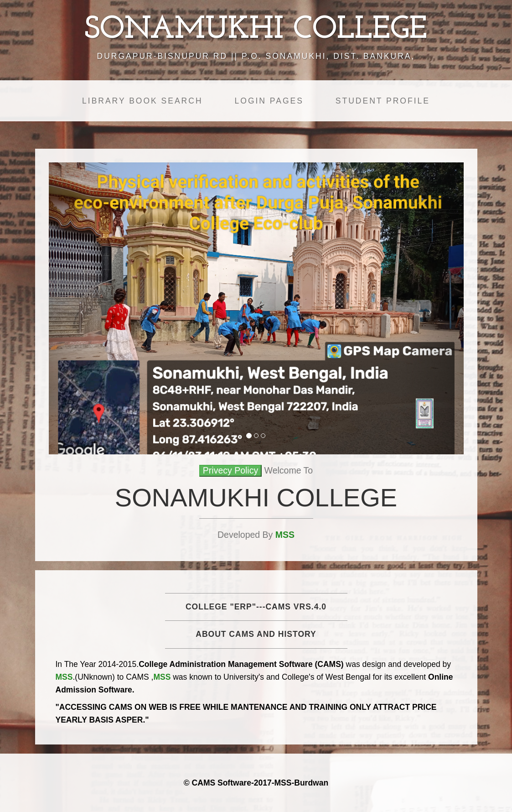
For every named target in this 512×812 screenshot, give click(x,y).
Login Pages (269, 101)
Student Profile (383, 101)
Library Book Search (142, 101)
